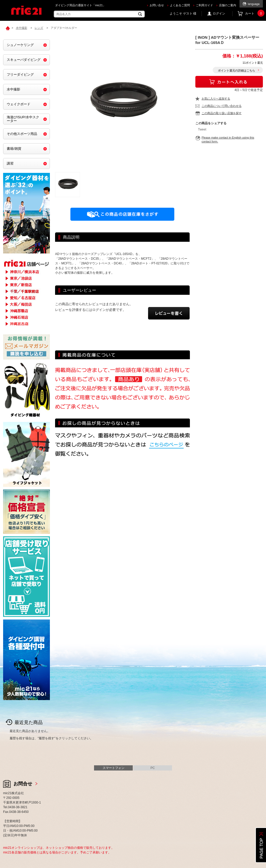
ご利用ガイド (204, 5)
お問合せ (23, 784)
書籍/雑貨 (14, 149)
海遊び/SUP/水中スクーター (23, 119)
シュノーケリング (20, 45)
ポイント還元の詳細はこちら (237, 70)
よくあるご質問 (180, 5)
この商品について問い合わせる (222, 106)
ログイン (219, 14)
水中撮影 (14, 89)
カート (254, 14)
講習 (10, 163)
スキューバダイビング (24, 60)
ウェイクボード (19, 104)
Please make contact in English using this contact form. (228, 139)
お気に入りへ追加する (216, 99)
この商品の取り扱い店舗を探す (222, 113)
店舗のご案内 (228, 5)
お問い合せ (157, 5)
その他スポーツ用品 (22, 134)
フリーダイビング (20, 74)
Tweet (202, 129)
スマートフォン (114, 768)
